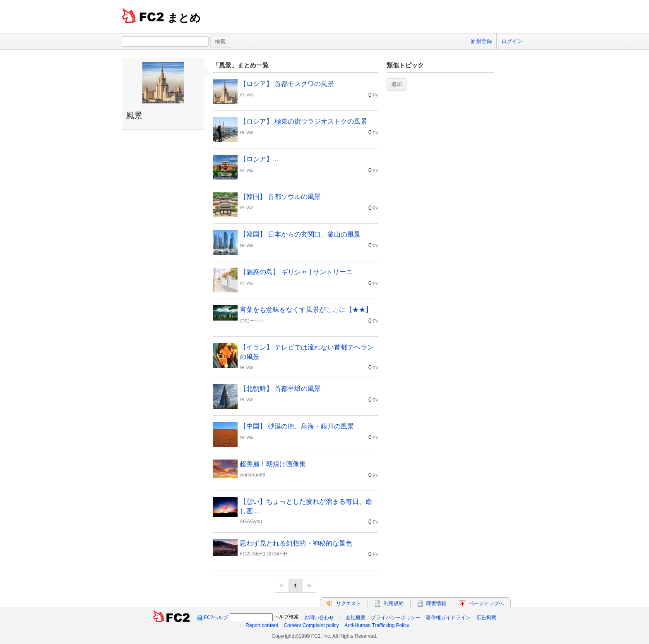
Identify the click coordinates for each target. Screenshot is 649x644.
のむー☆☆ (252, 321)
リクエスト (349, 603)
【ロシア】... (259, 159)
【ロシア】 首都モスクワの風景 (287, 84)
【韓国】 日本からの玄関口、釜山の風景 (300, 234)
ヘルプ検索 (286, 617)
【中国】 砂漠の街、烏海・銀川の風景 (297, 426)
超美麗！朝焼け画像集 (273, 464)
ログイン (512, 41)
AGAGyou (251, 522)
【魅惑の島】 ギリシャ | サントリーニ (296, 272)
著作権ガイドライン (448, 618)
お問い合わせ (319, 618)
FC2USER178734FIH (263, 554)
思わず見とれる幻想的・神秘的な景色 (296, 543)
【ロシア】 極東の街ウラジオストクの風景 (303, 121)
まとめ (184, 18)
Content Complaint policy (311, 625)
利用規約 (394, 603)
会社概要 (356, 618)
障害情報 (436, 603)
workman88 (252, 475)
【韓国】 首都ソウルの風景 (280, 197)
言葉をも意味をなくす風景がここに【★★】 (306, 310)
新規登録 (481, 41)
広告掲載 (486, 618)
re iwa (246, 95)
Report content (262, 625)
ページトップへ (486, 603)
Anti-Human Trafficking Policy (377, 625)
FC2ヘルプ (216, 618)
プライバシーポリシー (396, 618)
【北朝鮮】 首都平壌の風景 (280, 389)
